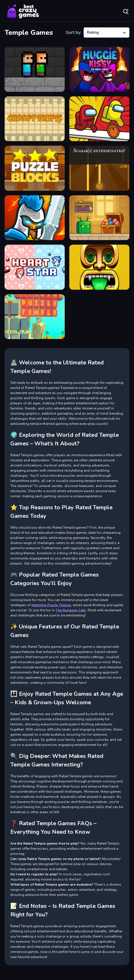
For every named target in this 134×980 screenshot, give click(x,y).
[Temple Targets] (99, 168)
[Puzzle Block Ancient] (35, 168)
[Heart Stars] (35, 267)
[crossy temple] (35, 119)
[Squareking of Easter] (99, 218)
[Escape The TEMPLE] (35, 69)
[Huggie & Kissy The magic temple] (99, 69)
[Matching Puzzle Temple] (35, 317)
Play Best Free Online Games (23, 11)
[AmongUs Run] (99, 119)
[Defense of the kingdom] (35, 218)
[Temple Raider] (99, 267)
